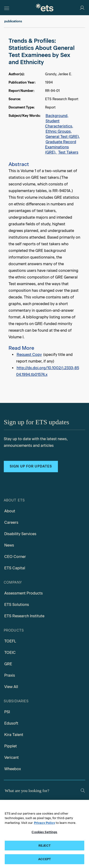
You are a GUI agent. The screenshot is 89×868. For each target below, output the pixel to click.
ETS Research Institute (24, 616)
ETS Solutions (17, 605)
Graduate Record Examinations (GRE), (61, 147)
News (9, 545)
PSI (7, 712)
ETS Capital (15, 568)
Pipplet (11, 746)
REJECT (44, 846)
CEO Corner (15, 557)
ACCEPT (45, 859)
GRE (8, 664)
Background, (57, 116)
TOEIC (10, 653)
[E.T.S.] (45, 7)
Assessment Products (23, 593)
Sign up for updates (31, 466)
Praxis (10, 675)
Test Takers (68, 152)
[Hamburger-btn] (7, 8)
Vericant (12, 757)
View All (11, 687)
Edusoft (11, 723)
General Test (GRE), (63, 137)
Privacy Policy (44, 823)
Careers (11, 522)
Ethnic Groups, (59, 131)
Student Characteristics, (59, 124)
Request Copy (29, 355)
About (10, 511)
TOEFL (10, 641)
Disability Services (20, 534)
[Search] (83, 790)
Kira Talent (14, 735)
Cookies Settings (44, 832)
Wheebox (13, 769)
